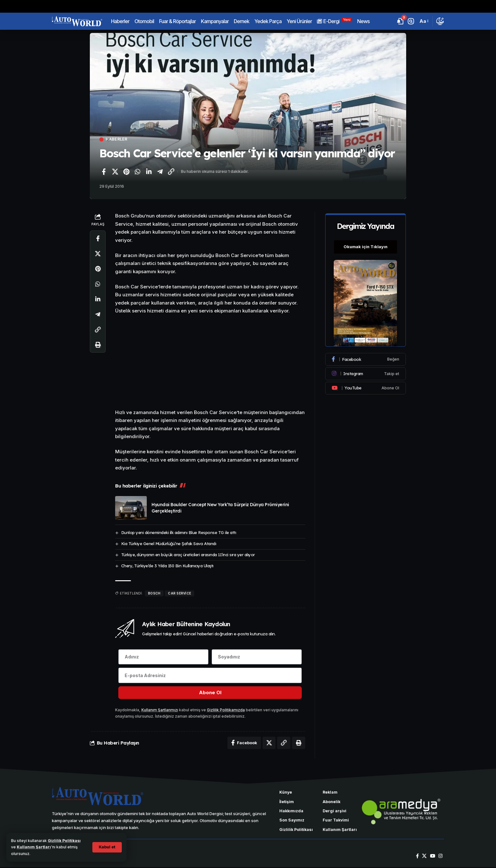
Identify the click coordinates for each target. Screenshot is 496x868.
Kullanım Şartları (34, 847)
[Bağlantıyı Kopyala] (171, 172)
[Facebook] (366, 358)
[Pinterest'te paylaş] (126, 172)
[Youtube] (366, 387)
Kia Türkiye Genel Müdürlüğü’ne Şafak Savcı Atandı (169, 544)
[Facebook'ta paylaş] (104, 172)
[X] (424, 857)
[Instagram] (366, 372)
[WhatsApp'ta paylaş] (138, 172)
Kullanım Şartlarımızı (160, 711)
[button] (107, 847)
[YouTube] (433, 857)
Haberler (117, 139)
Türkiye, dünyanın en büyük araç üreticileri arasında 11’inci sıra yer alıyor (188, 555)
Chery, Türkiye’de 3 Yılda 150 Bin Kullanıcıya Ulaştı (167, 566)
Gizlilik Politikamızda (226, 711)
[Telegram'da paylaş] (160, 172)
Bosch (154, 593)
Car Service (180, 593)
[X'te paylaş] (115, 172)
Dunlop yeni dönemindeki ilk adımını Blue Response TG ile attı (179, 532)
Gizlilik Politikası (64, 841)
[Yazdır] (98, 345)
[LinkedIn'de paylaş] (149, 172)
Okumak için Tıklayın (366, 246)
